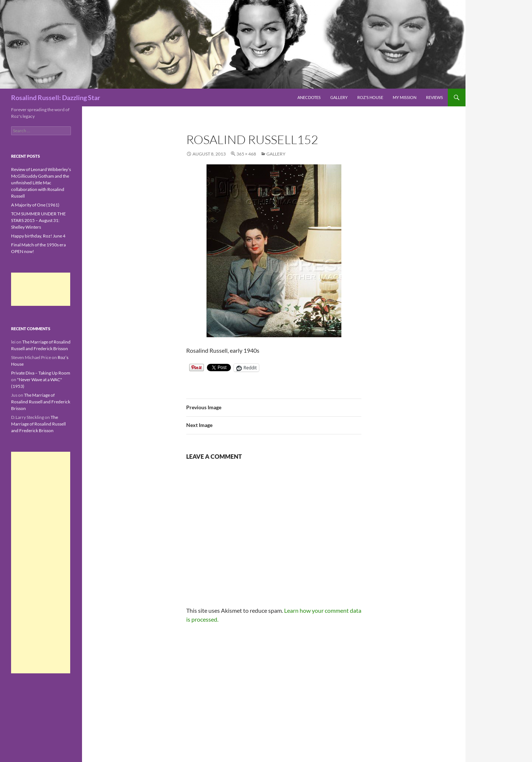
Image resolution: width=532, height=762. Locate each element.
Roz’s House (370, 97)
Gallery (339, 97)
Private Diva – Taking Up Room (41, 373)
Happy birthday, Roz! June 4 (38, 236)
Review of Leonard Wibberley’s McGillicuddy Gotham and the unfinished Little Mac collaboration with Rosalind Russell (41, 183)
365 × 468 (246, 154)
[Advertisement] (41, 289)
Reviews (434, 97)
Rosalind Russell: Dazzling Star (56, 98)
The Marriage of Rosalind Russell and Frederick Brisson (41, 402)
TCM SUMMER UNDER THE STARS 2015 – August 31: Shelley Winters (38, 220)
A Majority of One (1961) (35, 205)
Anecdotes (309, 97)
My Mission (405, 97)
